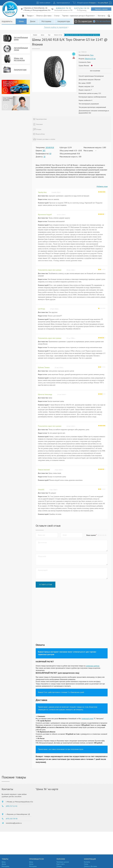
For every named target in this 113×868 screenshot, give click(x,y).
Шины (21, 21)
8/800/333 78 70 (63, 8)
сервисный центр (87, 719)
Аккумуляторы (64, 21)
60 (50, 154)
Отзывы (59, 866)
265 (44, 151)
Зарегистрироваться (63, 3)
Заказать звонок (101, 9)
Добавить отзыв (102, 186)
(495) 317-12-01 (12, 806)
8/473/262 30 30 (82, 8)
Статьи (57, 16)
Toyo (49, 35)
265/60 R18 (50, 147)
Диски (33, 21)
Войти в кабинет (45, 3)
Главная (35, 35)
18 (44, 157)
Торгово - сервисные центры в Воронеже (79, 16)
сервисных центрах (93, 666)
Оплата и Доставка (44, 16)
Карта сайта (61, 864)
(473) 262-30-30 (12, 819)
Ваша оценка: (91, 535)
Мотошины (46, 21)
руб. (106, 3)
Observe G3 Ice (58, 35)
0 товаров (92, 3)
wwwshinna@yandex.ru (14, 823)
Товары (30, 16)
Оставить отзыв (46, 585)
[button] (106, 535)
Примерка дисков (63, 862)
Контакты (102, 16)
